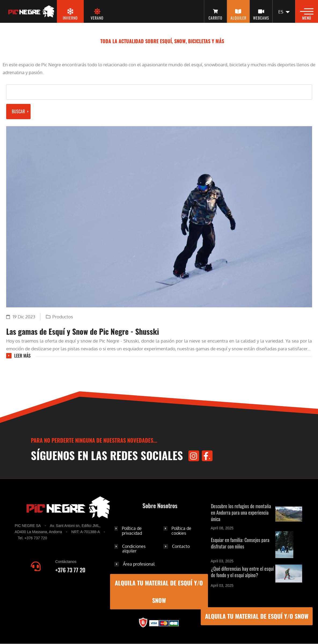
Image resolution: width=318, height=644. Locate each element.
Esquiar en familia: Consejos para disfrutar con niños (240, 543)
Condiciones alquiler (134, 549)
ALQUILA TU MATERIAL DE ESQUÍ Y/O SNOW (257, 616)
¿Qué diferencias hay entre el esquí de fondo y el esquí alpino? (242, 572)
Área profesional (139, 564)
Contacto (181, 546)
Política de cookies (181, 531)
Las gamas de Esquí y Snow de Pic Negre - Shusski (83, 331)
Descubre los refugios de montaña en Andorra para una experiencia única (241, 512)
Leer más (22, 356)
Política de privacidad (132, 531)
